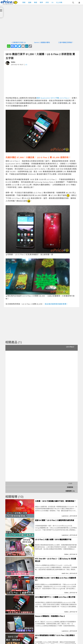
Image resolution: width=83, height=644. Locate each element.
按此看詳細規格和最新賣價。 (57, 304)
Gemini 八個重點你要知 (42, 42)
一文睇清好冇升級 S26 (18, 42)
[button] (73, 3)
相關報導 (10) (70, 491)
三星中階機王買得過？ (66, 42)
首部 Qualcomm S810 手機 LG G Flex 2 (53, 98)
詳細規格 (70, 487)
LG (26, 64)
